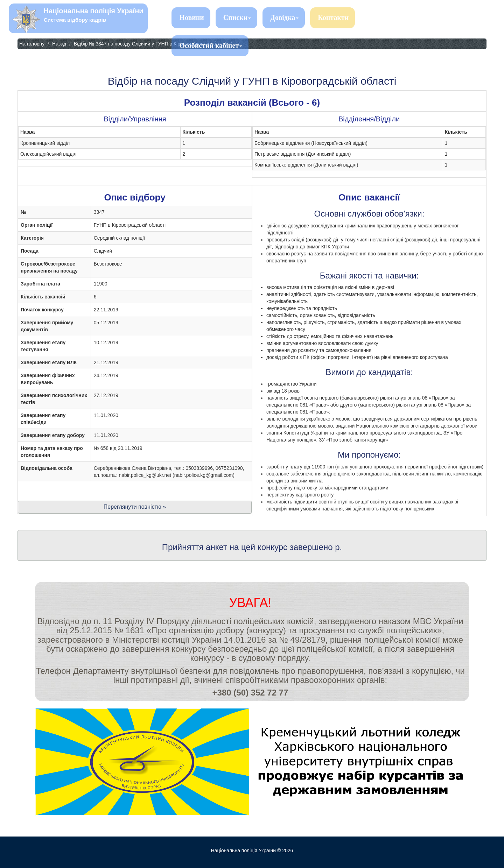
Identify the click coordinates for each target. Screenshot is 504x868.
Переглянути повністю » (135, 507)
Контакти (333, 17)
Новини (191, 17)
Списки (237, 17)
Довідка (284, 17)
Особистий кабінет (211, 45)
